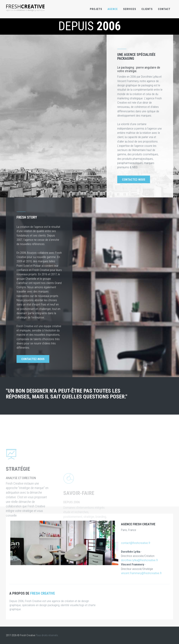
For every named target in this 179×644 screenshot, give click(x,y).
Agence (113, 9)
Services (130, 9)
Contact (164, 9)
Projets (96, 9)
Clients (147, 9)
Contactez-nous (134, 180)
